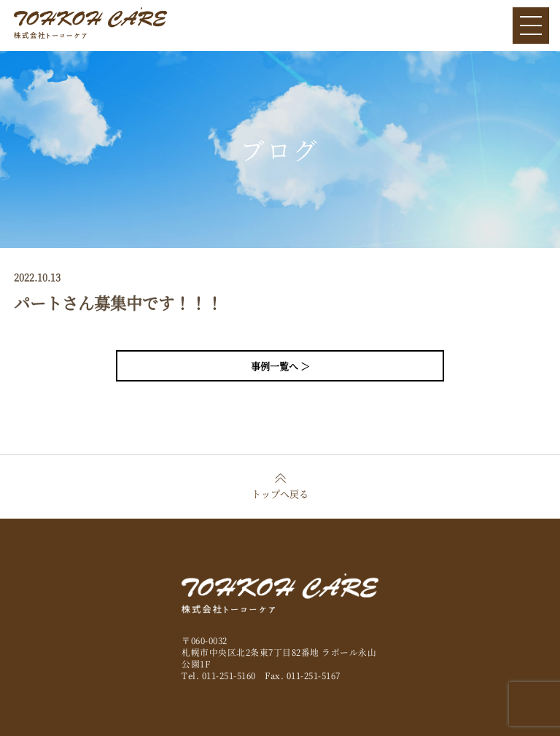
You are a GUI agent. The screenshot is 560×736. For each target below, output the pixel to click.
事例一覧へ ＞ (280, 366)
